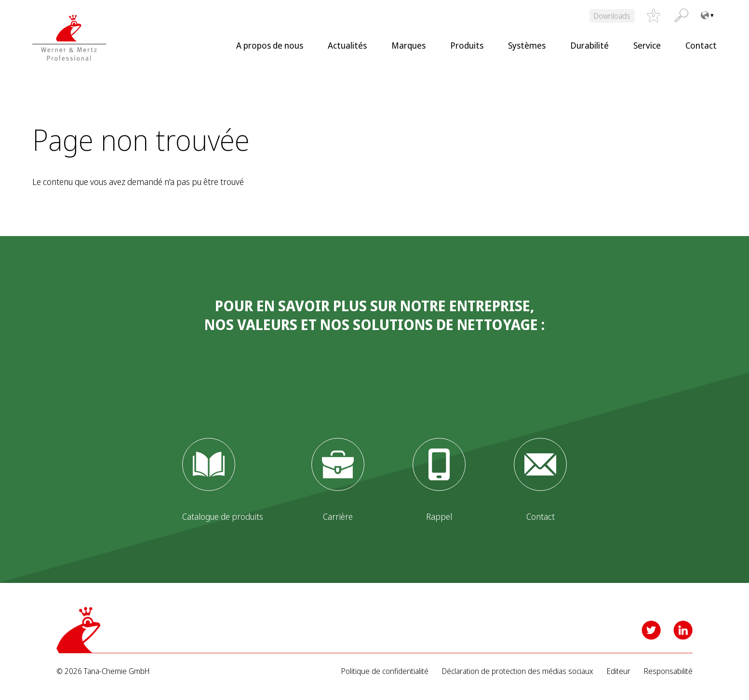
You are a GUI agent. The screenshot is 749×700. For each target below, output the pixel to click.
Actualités (347, 45)
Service (647, 45)
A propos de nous (270, 45)
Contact (701, 45)
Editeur (619, 671)
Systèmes (527, 45)
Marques (408, 45)
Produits (467, 45)
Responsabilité (668, 671)
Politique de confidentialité (385, 671)
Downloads (612, 16)
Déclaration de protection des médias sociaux (518, 671)
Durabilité (589, 45)
